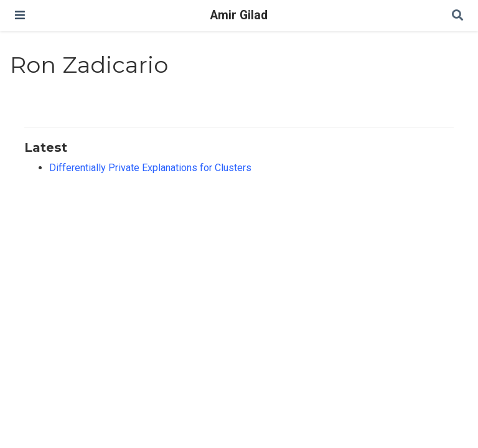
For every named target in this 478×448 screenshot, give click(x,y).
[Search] (457, 16)
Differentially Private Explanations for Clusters (150, 168)
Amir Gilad (239, 15)
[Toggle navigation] (20, 15)
